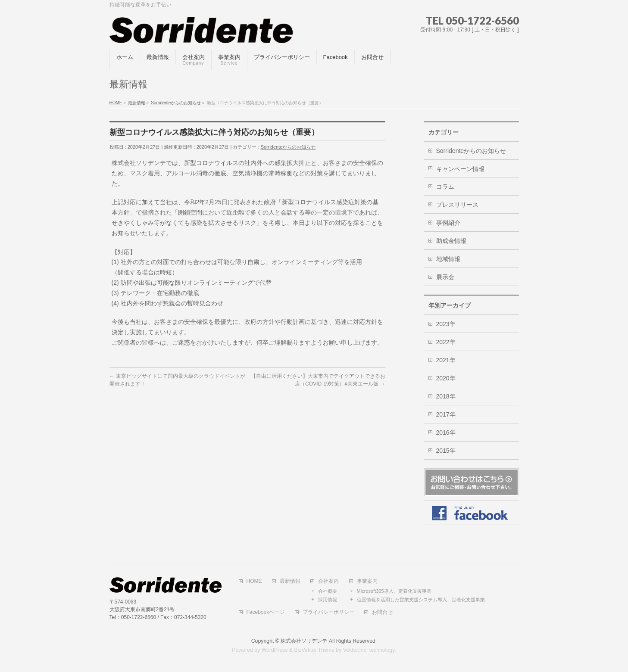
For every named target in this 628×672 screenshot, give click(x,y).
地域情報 (448, 259)
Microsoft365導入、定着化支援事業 (394, 591)
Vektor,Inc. (356, 650)
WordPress (275, 650)
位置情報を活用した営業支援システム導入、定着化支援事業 (421, 600)
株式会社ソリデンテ (304, 641)
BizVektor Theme (314, 650)
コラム (445, 187)
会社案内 (328, 581)
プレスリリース (457, 205)
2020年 (446, 378)
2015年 (446, 451)
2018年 (446, 396)
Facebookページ (266, 612)
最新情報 (290, 581)
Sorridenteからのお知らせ (288, 147)
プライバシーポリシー (328, 612)
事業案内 (367, 581)
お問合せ (382, 612)
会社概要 (328, 591)
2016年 (446, 432)
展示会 (445, 277)
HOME (254, 581)
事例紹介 (448, 223)
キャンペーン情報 (460, 169)
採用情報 (328, 600)
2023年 (446, 324)
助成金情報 (451, 241)
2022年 (446, 342)
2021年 (446, 360)
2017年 (446, 414)
